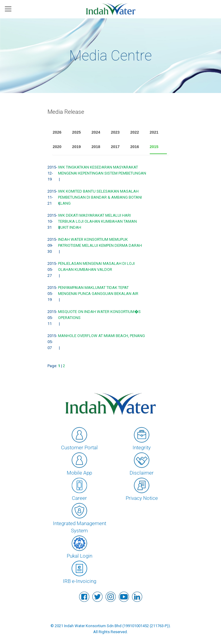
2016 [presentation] (135, 147)
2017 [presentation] (115, 147)
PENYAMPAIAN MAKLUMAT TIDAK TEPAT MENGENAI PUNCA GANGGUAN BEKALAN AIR (98, 291)
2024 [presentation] (96, 132)
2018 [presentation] (96, 147)
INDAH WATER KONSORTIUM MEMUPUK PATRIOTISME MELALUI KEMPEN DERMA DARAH (100, 242)
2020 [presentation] (57, 147)
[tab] (61, 133)
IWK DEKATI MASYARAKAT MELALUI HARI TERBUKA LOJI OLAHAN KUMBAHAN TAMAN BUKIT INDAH (97, 221)
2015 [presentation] (154, 147)
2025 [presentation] (77, 132)
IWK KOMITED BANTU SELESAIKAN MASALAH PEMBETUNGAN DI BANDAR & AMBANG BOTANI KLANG (100, 197)
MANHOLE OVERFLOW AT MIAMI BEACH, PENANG (101, 336)
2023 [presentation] (115, 132)
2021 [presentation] (154, 132)
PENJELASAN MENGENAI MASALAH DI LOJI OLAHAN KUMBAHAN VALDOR (96, 266)
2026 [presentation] (57, 132)
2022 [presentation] (135, 132)
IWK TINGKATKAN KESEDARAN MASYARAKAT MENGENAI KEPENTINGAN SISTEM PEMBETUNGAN (102, 170)
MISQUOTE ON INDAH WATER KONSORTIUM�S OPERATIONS (99, 315)
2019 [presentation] (77, 147)
